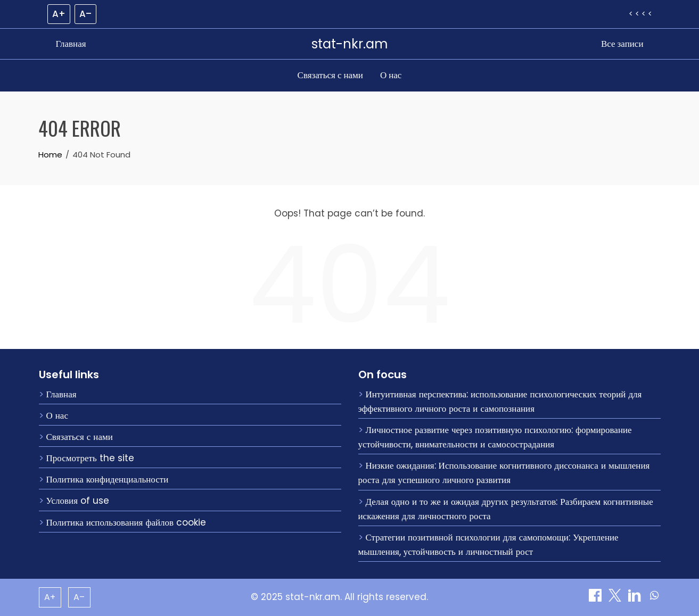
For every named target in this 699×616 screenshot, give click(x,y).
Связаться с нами (330, 75)
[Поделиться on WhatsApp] (654, 598)
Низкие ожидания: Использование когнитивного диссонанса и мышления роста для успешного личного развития (504, 473)
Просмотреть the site (90, 458)
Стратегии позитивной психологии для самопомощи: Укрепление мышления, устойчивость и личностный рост (488, 544)
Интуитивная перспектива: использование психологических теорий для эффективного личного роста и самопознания (500, 401)
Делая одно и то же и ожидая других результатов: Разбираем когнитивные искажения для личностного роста (506, 509)
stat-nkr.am (350, 44)
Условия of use (78, 501)
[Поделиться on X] (616, 598)
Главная (71, 44)
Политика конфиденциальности (108, 479)
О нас (391, 75)
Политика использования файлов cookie (126, 522)
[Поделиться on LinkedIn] (636, 598)
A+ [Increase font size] (59, 14)
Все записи (622, 44)
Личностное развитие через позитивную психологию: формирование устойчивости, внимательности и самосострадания (495, 437)
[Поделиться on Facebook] (597, 598)
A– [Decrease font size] (85, 14)
